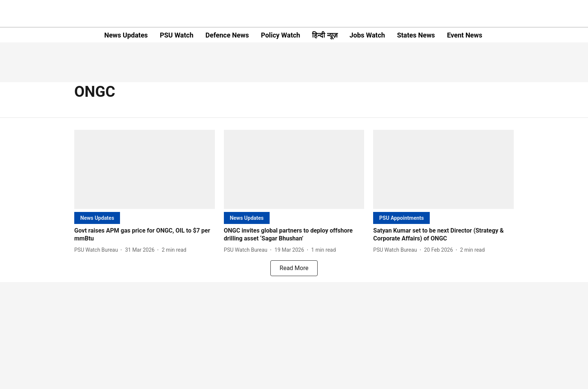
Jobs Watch (367, 35)
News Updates (126, 35)
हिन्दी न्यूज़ (325, 35)
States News (416, 35)
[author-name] (97, 250)
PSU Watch (177, 35)
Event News (465, 35)
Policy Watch (281, 35)
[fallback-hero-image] (145, 169)
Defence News (227, 35)
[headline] (145, 235)
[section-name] (97, 218)
